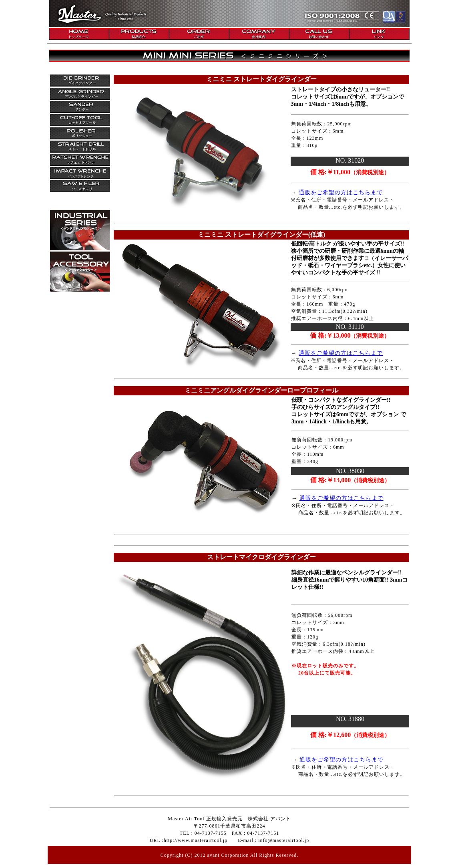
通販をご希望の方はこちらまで (341, 192)
